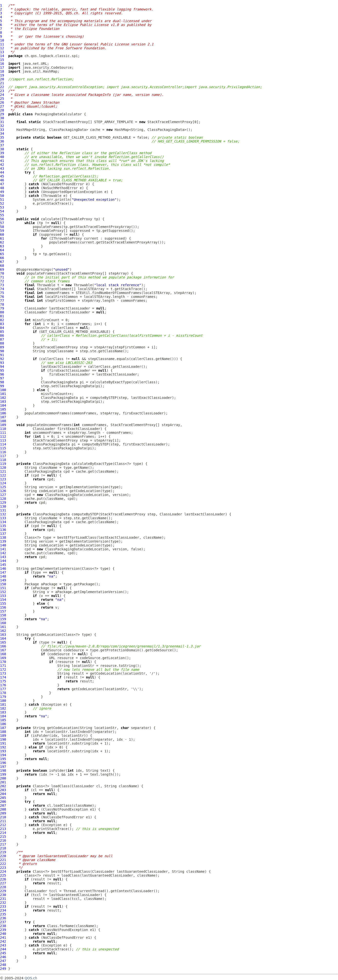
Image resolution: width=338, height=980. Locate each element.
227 (3, 883)
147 (3, 572)
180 (3, 701)
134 (3, 522)
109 (3, 425)
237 (3, 922)
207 (3, 805)
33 (2, 130)
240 (3, 934)
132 (3, 514)
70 (2, 273)
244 (3, 949)
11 (2, 44)
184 (3, 716)
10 (2, 40)
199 (3, 774)
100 (3, 390)
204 (3, 794)
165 (3, 642)
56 (2, 219)
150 (3, 584)
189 (3, 736)
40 (2, 157)
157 (3, 611)
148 (3, 576)
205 (3, 798)
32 (2, 126)
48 (2, 188)
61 (2, 238)
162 (3, 631)
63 (2, 246)
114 (3, 444)
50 (2, 196)
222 (3, 864)
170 (3, 662)
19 (2, 75)
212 (3, 825)
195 (3, 759)
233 (3, 906)
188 (3, 732)
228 (3, 887)
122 (3, 475)
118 (3, 460)
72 (2, 281)
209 (3, 813)
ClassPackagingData (59, 382)
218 (3, 848)
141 (3, 549)
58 (2, 227)
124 (3, 483)
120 (3, 468)
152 (3, 592)
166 (3, 646)
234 (3, 910)
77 (2, 301)
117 (3, 456)
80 (2, 312)
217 (3, 844)
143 (3, 557)
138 (3, 537)
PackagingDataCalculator (58, 114)
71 (2, 277)
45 (2, 176)
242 (3, 941)
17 (2, 67)
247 (3, 961)
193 (3, 751)
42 (2, 165)
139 (3, 541)
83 (2, 324)
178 (3, 693)
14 (2, 56)
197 (3, 767)
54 (2, 211)
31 (2, 122)
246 (3, 957)
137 (3, 534)
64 (2, 250)
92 (2, 359)
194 (3, 755)
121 (3, 471)
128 (3, 499)
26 (2, 102)
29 (2, 114)
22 (2, 87)
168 (3, 654)
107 (3, 417)
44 (2, 172)
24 (2, 95)
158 (3, 615)
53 (2, 207)
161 (3, 627)
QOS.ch (31, 978)
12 (2, 48)
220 (3, 856)
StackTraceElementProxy (65, 122)
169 (3, 658)
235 (3, 914)
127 (3, 495)
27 (2, 106)
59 (2, 231)
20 (2, 79)
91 (2, 355)
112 (3, 436)
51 (2, 200)
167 (3, 650)
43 (2, 168)
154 (3, 600)
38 (2, 149)
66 (2, 258)
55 (2, 215)
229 (3, 891)
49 (2, 192)
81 (2, 316)
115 (3, 448)
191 (3, 743)
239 (3, 930)
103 (3, 402)
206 (3, 802)
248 (3, 965)
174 (3, 677)
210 (3, 817)
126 (3, 491)
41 (2, 161)
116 (3, 452)
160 (3, 623)
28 (2, 110)
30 (2, 118)
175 (3, 681)
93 (2, 363)
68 (2, 266)
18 (2, 71)
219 (3, 852)
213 (3, 829)
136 (3, 530)
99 (2, 386)
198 (3, 771)
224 (3, 871)
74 (2, 289)
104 (3, 405)
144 (3, 561)
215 (3, 837)
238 (3, 926)
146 (3, 569)
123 (3, 479)
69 (2, 269)
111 (3, 433)
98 (2, 382)
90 (2, 351)
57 (2, 223)
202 (3, 786)
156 (3, 607)
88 (2, 343)
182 (3, 708)
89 (2, 347)
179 (3, 697)
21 (2, 83)
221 (3, 860)
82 (2, 320)
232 (3, 903)
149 (3, 580)
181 (3, 704)
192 (3, 747)
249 (3, 969)
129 (3, 503)
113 (3, 440)
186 (3, 724)
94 (2, 367)
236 (3, 918)
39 (2, 153)
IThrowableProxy (77, 219)
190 (3, 739)
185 (3, 720)
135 (3, 526)
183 (3, 712)
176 (3, 685)
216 (3, 840)
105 (3, 409)
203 (3, 790)
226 (3, 879)
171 (3, 666)
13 (2, 52)
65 (2, 254)
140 (3, 545)
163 (3, 635)
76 (2, 297)
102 (3, 398)
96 (2, 374)
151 (3, 588)
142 (3, 553)
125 (3, 487)
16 (2, 64)
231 (3, 899)
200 (3, 778)
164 (3, 638)
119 (3, 464)
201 (3, 782)
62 (2, 242)
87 (2, 339)
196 (3, 763)
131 (3, 510)
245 (3, 953)
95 (2, 370)
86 (2, 335)
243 (3, 945)
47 (2, 184)
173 (3, 673)
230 (3, 895)
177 (3, 689)
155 (3, 603)
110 (3, 429)
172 (3, 670)
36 (2, 141)
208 (3, 809)
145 (3, 565)
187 (3, 728)
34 (2, 134)
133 (3, 518)
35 (2, 137)
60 (2, 235)
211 (3, 821)
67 (2, 262)
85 (2, 332)
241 (3, 938)
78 (2, 304)
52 (2, 203)
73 (2, 285)
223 (3, 868)
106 (3, 413)
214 (3, 833)
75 (2, 293)
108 (3, 421)
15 (2, 60)
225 (3, 875)
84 (2, 328)
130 (3, 506)
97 (2, 378)
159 (3, 619)
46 (2, 180)
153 (3, 596)
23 (2, 91)
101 (3, 394)
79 (2, 308)
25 (2, 99)
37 (2, 145)
